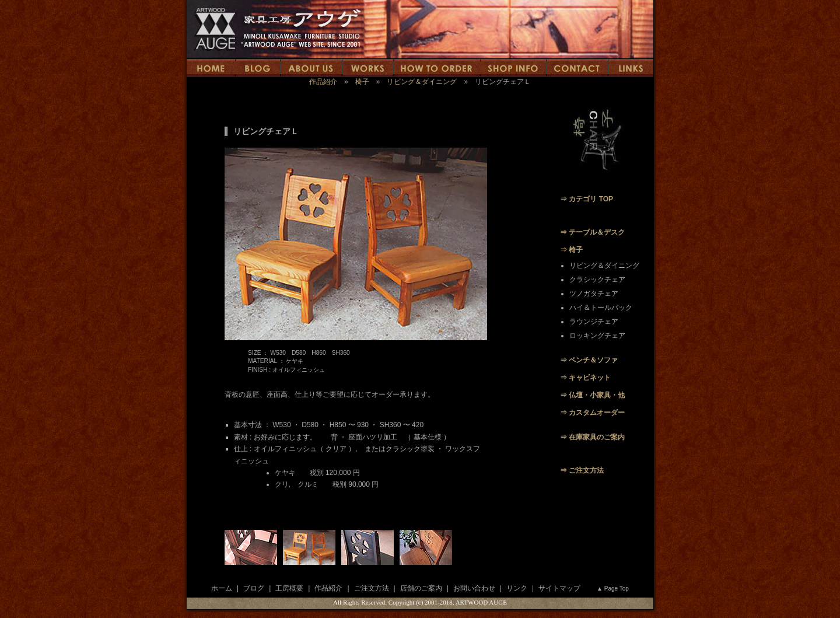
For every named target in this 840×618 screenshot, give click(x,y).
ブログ (254, 588)
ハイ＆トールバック (601, 308)
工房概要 (289, 588)
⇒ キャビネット (585, 378)
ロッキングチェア (597, 336)
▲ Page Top (613, 589)
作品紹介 (323, 82)
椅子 (362, 82)
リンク (517, 588)
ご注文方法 (372, 588)
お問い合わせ (474, 588)
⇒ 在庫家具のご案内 (592, 437)
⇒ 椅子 (571, 250)
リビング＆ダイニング (422, 82)
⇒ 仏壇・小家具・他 (592, 395)
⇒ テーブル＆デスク (592, 232)
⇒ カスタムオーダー (592, 413)
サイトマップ (559, 588)
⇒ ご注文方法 (582, 470)
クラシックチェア (597, 280)
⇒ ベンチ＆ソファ (589, 360)
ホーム (222, 588)
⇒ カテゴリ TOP (587, 199)
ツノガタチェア (594, 294)
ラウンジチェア (594, 322)
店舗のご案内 (421, 588)
